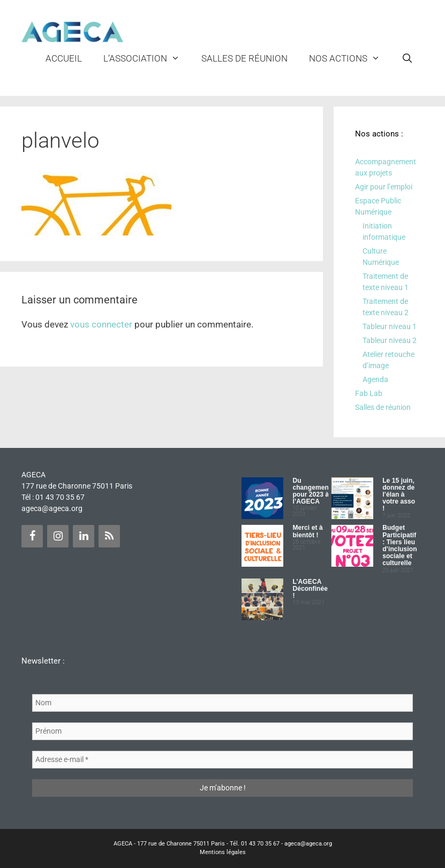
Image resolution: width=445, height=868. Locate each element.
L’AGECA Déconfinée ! (310, 589)
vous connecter (101, 324)
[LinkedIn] (84, 536)
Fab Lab (369, 393)
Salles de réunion (244, 58)
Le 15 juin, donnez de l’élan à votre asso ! (399, 495)
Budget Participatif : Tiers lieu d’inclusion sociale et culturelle (399, 545)
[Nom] (222, 703)
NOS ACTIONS (350, 58)
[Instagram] (58, 536)
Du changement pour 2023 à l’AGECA (312, 491)
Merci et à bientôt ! (307, 531)
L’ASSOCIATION (147, 58)
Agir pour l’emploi (384, 187)
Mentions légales (223, 852)
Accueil (64, 58)
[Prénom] (222, 731)
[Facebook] (32, 536)
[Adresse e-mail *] (222, 760)
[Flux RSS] (109, 536)
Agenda (375, 379)
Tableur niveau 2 (390, 340)
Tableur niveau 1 (390, 326)
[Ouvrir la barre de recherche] (407, 58)
